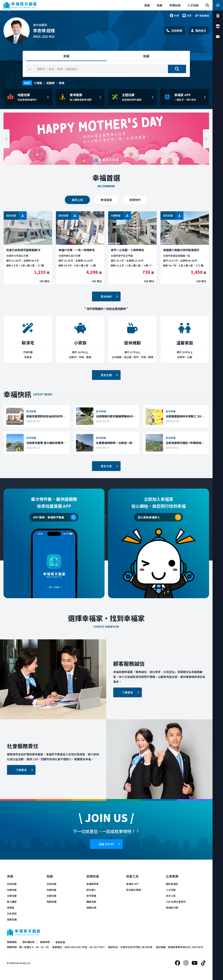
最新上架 (77, 200)
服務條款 (45, 942)
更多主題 (109, 375)
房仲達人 (91, 890)
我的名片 (199, 31)
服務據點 (12, 942)
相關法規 (91, 908)
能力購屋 (12, 902)
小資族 (38, 83)
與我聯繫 (174, 31)
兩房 (62, 83)
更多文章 (109, 466)
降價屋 (11, 908)
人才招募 (171, 890)
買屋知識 (12, 919)
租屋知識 (52, 902)
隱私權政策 (28, 942)
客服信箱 (60, 942)
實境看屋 (106, 200)
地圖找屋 (12, 890)
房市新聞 (91, 896)
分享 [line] (187, 16)
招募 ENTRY (109, 844)
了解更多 (131, 692)
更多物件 (109, 296)
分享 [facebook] (174, 16)
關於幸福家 (172, 884)
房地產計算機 (133, 890)
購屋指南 (91, 902)
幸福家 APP (132, 884)
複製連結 (202, 16)
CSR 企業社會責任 (176, 902)
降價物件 (135, 200)
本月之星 (171, 896)
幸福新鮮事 (93, 884)
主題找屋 (12, 896)
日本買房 (12, 914)
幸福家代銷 (172, 908)
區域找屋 (12, 884)
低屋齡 (51, 83)
